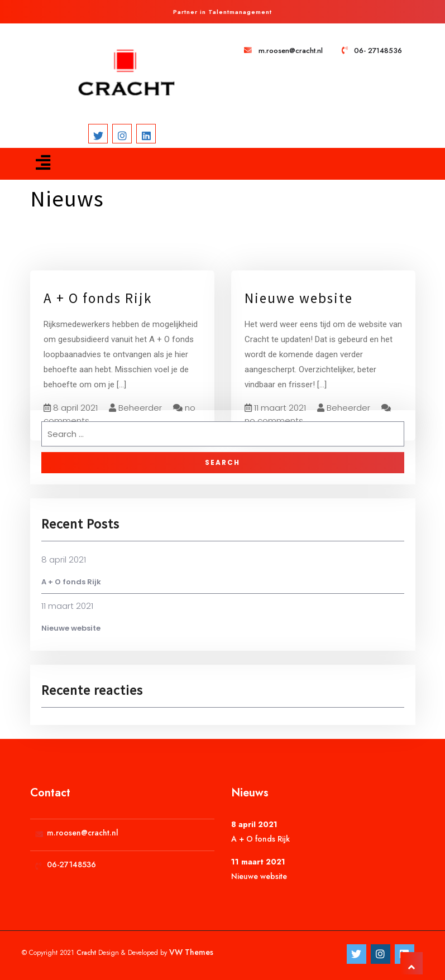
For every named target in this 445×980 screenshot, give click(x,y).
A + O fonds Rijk (98, 313)
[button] (43, 163)
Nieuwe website (299, 313)
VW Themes (190, 952)
